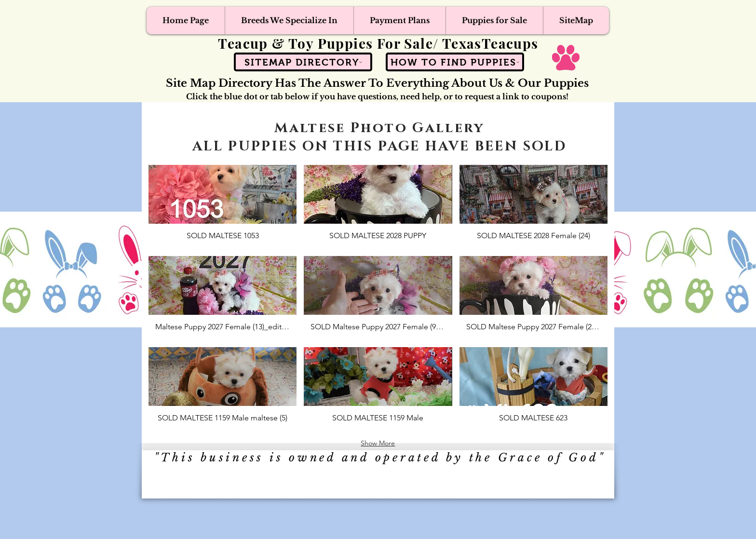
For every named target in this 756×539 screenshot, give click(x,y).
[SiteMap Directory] (303, 62)
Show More (378, 443)
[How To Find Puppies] (455, 62)
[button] (223, 207)
